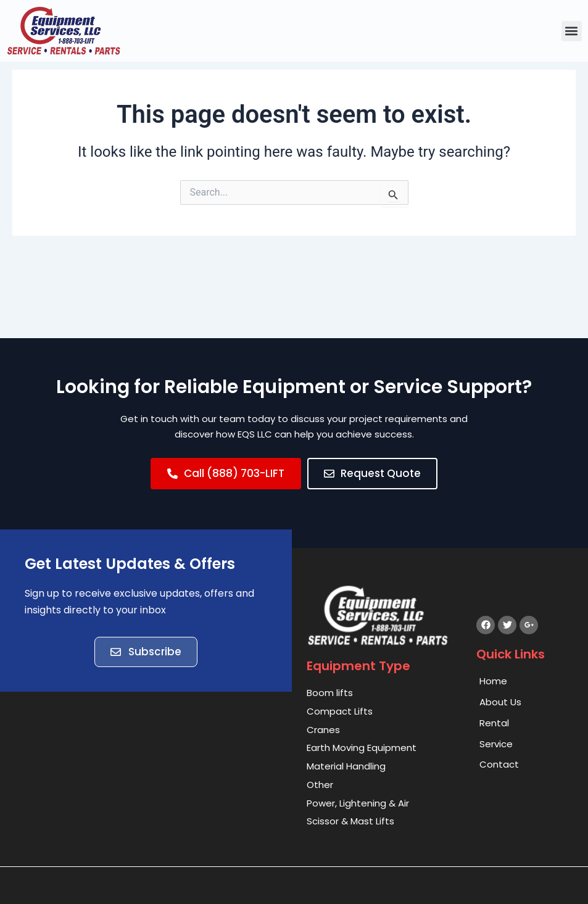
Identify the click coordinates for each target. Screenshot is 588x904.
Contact (499, 765)
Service (496, 744)
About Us (500, 702)
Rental (494, 723)
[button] (572, 31)
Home (493, 681)
